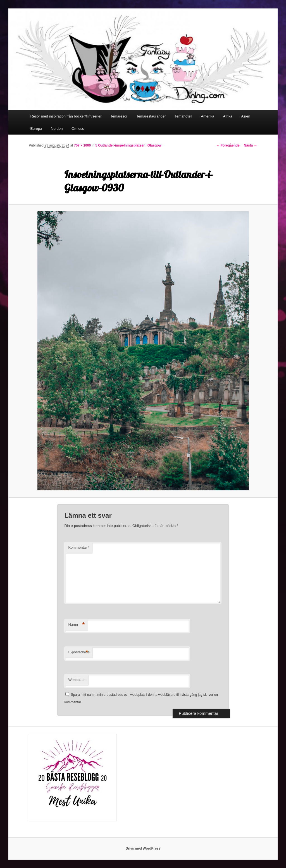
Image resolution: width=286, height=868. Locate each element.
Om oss (78, 129)
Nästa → (251, 145)
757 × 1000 (82, 145)
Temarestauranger (151, 116)
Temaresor (119, 116)
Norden (57, 129)
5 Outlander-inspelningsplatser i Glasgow (128, 145)
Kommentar (79, 547)
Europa (36, 129)
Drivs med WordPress (143, 848)
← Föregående (228, 145)
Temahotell (183, 116)
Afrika (227, 116)
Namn (76, 625)
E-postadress (79, 652)
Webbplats (77, 680)
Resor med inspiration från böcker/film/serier (66, 116)
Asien (246, 116)
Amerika (208, 116)
